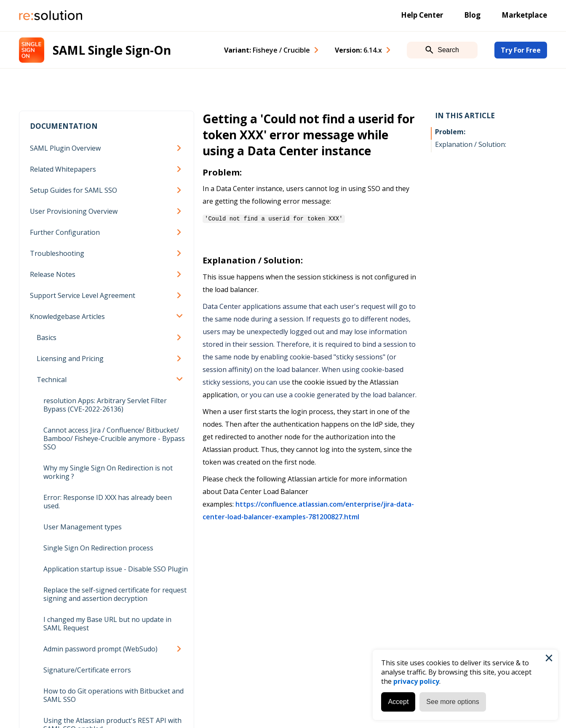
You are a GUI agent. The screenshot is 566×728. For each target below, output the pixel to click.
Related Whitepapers (63, 169)
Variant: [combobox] (267, 50)
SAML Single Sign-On (112, 50)
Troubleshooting (57, 253)
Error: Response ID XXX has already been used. (108, 502)
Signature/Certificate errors (87, 670)
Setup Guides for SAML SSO (73, 190)
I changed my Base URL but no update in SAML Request (107, 624)
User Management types (83, 527)
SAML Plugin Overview (65, 148)
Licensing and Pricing (70, 359)
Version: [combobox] (358, 50)
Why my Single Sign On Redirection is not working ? (108, 472)
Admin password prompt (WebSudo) (100, 649)
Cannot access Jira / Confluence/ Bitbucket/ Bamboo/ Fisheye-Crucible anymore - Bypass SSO (114, 438)
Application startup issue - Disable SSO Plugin (116, 569)
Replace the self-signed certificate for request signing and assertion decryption (115, 594)
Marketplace (524, 15)
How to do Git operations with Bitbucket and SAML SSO (113, 695)
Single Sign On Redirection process (98, 548)
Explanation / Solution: (471, 144)
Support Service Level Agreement (83, 295)
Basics (47, 337)
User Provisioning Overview (74, 211)
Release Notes (53, 274)
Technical (52, 380)
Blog (472, 15)
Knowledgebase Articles (67, 316)
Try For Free (521, 50)
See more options (452, 701)
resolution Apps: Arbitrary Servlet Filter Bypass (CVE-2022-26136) (105, 405)
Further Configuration (65, 232)
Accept (398, 701)
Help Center (422, 15)
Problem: (450, 132)
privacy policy (416, 681)
